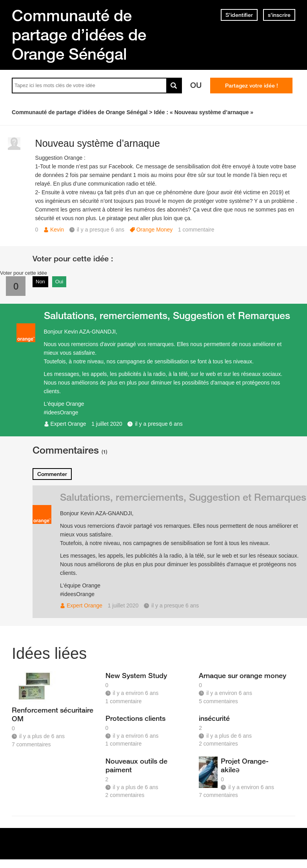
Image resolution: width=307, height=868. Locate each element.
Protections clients (135, 718)
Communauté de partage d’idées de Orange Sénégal (79, 35)
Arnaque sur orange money (243, 675)
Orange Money (155, 230)
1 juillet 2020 (107, 424)
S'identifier (239, 15)
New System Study (136, 675)
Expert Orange (68, 424)
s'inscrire (279, 15)
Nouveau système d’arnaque (98, 143)
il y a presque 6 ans (159, 424)
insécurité (214, 718)
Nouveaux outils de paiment (136, 765)
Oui (59, 282)
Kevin (57, 230)
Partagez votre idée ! (252, 86)
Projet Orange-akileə (245, 765)
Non (40, 282)
